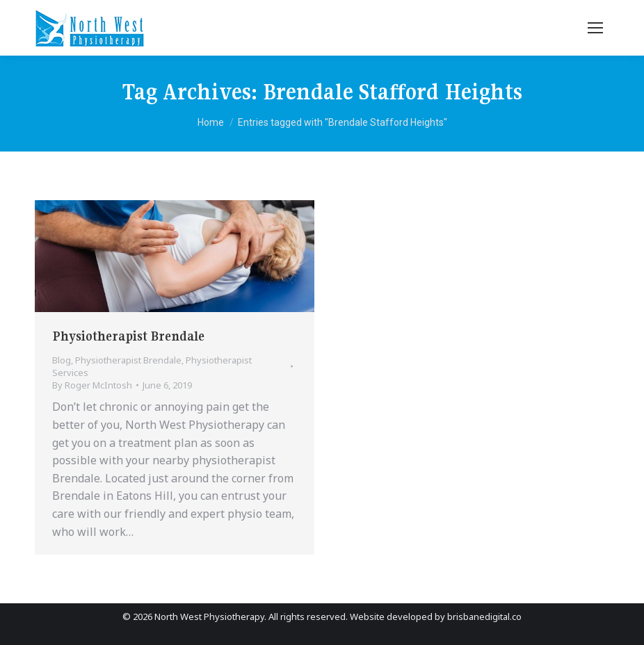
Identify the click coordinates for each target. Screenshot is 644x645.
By (92, 385)
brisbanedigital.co (484, 617)
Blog (62, 360)
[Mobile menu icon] (595, 28)
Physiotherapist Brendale (128, 336)
